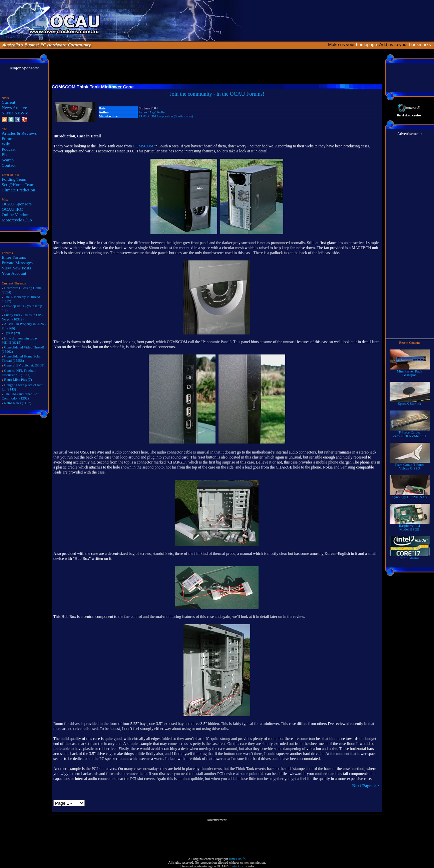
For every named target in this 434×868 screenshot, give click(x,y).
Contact (9, 165)
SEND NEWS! (15, 113)
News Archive (14, 108)
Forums (9, 139)
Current (9, 102)
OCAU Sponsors (17, 204)
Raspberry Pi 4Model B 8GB (410, 526)
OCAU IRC (12, 209)
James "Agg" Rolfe (152, 112)
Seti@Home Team (18, 185)
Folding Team (14, 179)
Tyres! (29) (12, 333)
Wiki (6, 144)
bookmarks (421, 45)
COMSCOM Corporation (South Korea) (166, 116)
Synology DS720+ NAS (410, 496)
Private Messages (17, 263)
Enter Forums (14, 257)
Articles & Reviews (19, 133)
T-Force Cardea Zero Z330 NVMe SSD (410, 433)
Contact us (236, 866)
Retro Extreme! (410, 557)
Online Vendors (16, 215)
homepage (366, 45)
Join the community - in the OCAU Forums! (217, 94)
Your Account (14, 273)
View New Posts (16, 268)
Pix (5, 155)
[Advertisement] (217, 837)
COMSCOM (143, 146)
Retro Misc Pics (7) (18, 380)
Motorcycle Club (17, 220)
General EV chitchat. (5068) (24, 365)
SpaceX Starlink (410, 402)
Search (8, 160)
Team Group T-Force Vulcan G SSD (410, 465)
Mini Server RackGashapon (410, 372)
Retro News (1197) (18, 403)
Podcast (9, 149)
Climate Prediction (18, 190)
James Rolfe (237, 859)
